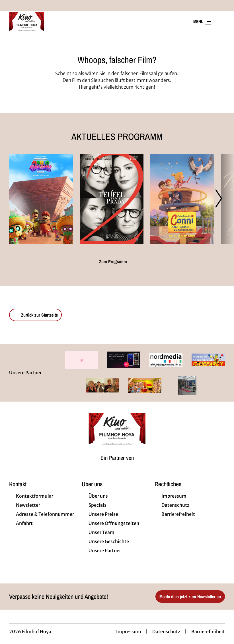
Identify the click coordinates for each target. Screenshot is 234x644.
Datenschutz (166, 631)
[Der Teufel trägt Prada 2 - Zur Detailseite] (112, 199)
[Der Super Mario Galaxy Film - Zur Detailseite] (41, 199)
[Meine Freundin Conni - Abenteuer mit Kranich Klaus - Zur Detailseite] (182, 199)
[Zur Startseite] (49, 22)
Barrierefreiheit (208, 631)
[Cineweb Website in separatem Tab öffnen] (117, 465)
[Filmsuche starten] (219, 22)
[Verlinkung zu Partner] (82, 360)
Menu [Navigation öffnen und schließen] (202, 21)
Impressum (129, 631)
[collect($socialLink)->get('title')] (10, 6)
